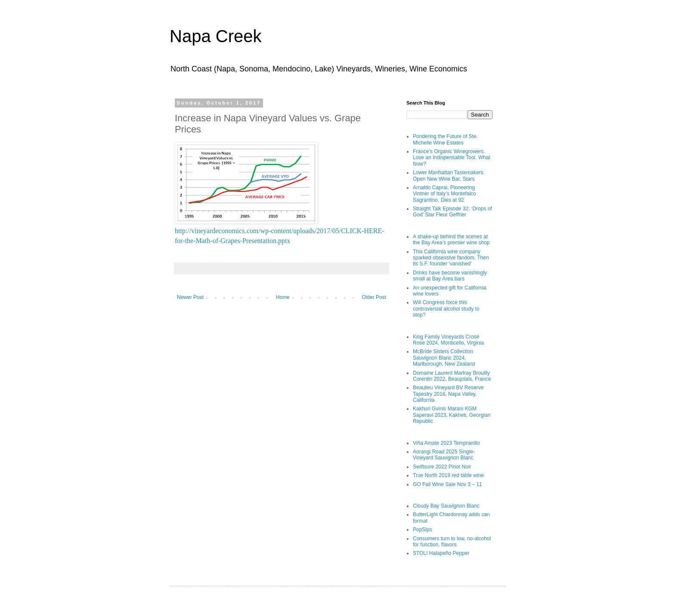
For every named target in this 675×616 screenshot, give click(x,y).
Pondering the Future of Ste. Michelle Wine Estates (445, 139)
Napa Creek (215, 36)
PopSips (423, 530)
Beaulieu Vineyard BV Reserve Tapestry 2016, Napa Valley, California (448, 394)
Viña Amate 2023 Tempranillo (446, 443)
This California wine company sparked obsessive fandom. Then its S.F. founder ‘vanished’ (451, 258)
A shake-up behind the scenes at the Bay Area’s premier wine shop (451, 240)
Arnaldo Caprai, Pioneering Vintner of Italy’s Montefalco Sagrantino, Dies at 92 (444, 194)
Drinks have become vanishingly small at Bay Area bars (450, 276)
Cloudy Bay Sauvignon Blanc (446, 506)
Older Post (374, 297)
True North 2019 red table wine (448, 475)
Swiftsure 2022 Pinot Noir (442, 467)
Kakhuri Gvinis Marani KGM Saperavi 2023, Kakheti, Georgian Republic (452, 415)
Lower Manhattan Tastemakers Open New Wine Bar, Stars (448, 176)
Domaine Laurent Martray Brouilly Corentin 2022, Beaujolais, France (452, 376)
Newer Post (190, 297)
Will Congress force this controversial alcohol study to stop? (446, 309)
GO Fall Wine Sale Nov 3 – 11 (447, 484)
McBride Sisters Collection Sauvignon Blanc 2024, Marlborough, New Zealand (444, 358)
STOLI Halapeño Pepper (441, 553)
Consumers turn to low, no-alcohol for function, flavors (452, 542)
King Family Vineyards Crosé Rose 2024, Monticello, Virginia (448, 340)
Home (283, 297)
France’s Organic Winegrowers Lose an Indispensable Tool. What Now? (452, 158)
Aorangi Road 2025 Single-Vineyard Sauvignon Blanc (444, 455)
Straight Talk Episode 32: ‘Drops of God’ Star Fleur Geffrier (452, 212)
